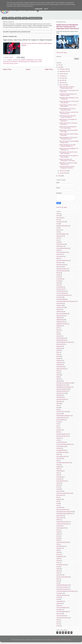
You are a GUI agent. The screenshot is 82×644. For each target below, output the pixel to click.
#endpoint (59, 336)
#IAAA (58, 371)
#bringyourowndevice (62, 269)
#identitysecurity (34, 62)
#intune (58, 422)
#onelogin (59, 479)
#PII (57, 501)
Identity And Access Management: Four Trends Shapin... (68, 127)
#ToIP (58, 573)
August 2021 (63, 74)
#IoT (58, 424)
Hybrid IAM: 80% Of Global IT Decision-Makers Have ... (67, 87)
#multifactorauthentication (63, 463)
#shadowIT (59, 548)
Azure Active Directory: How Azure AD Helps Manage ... (69, 102)
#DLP (58, 328)
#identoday (59, 401)
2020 (60, 176)
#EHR (58, 334)
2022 (60, 65)
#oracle (58, 485)
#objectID (59, 467)
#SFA (58, 544)
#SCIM (58, 538)
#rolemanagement (61, 528)
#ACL (58, 220)
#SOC (58, 563)
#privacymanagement (62, 510)
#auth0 (58, 242)
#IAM (36, 60)
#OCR (58, 469)
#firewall (59, 350)
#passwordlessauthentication (64, 493)
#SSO (58, 569)
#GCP (58, 354)
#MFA (58, 454)
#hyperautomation (61, 369)
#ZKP (58, 620)
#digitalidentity (30, 60)
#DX (57, 332)
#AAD (58, 216)
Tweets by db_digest (62, 52)
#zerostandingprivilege (62, 612)
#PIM (58, 503)
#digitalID (23, 60)
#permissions (60, 495)
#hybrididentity (60, 367)
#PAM (58, 489)
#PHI (58, 497)
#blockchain (59, 267)
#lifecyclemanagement (62, 436)
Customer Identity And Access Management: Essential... (67, 167)
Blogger (69, 640)
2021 (60, 67)
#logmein (59, 438)
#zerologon (59, 610)
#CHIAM (59, 281)
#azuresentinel (60, 256)
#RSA (58, 530)
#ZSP (58, 622)
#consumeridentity (61, 293)
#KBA (58, 432)
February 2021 (63, 171)
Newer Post (7, 69)
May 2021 (62, 80)
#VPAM (58, 597)
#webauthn (59, 603)
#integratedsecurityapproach (64, 416)
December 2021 (64, 69)
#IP (57, 426)
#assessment (60, 236)
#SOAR (58, 561)
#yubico (58, 605)
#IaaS (58, 373)
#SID (58, 550)
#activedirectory (60, 222)
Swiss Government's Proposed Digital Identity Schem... (69, 142)
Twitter (25, 18)
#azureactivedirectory (62, 252)
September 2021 (64, 71)
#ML (57, 461)
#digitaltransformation (62, 324)
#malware (59, 448)
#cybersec (10, 60)
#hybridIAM (59, 365)
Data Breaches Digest (35, 18)
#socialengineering (61, 565)
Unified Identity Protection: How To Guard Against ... (68, 106)
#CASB (58, 275)
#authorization (60, 246)
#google (58, 358)
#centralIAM (59, 279)
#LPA (58, 440)
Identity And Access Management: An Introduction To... (69, 149)
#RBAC (58, 520)
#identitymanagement (24, 62)
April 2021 (62, 83)
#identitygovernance (62, 385)
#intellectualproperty (62, 418)
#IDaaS (58, 379)
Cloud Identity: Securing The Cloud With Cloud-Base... (68, 153)
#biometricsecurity (61, 265)
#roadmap (59, 526)
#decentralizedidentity (62, 314)
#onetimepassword (61, 481)
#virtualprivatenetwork (62, 595)
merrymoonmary (56, 640)
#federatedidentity (61, 340)
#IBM (58, 377)
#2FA (58, 214)
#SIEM (58, 552)
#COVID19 (59, 297)
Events (11, 18)
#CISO (58, 285)
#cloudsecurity (60, 289)
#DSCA (58, 330)
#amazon (59, 230)
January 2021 (63, 173)
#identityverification (61, 399)
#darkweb (59, 310)
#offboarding (60, 471)
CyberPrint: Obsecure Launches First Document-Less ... (69, 113)
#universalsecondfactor (62, 587)
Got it (46, 9)
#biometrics (59, 263)
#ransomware (60, 518)
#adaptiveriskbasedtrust (62, 226)
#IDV (58, 405)
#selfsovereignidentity (62, 542)
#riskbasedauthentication (63, 522)
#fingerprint (59, 348)
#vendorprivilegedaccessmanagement (66, 591)
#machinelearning (61, 446)
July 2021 (62, 76)
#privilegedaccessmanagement (64, 512)
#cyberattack (60, 303)
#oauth (58, 465)
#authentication (60, 244)
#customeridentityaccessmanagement (66, 301)
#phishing (59, 499)
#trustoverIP (59, 575)
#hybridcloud (60, 363)
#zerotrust (59, 614)
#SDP (58, 540)
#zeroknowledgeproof (62, 608)
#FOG (58, 352)
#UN (58, 583)
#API (58, 232)
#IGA (58, 407)
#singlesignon (60, 556)
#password (59, 491)
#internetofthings (61, 420)
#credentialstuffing (61, 299)
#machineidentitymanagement (64, 444)
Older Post (49, 69)
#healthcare (59, 361)
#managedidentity (61, 450)
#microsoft (59, 458)
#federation (59, 346)
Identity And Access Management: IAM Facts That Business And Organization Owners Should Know (68, 27)
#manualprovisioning (62, 452)
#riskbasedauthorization (62, 524)
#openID (59, 483)
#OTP (58, 487)
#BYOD (58, 273)
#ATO (58, 238)
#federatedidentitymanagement (64, 342)
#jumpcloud (59, 430)
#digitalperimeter (61, 322)
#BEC (58, 258)
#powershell (59, 508)
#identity (40, 60)
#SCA (58, 536)
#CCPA (58, 277)
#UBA (58, 581)
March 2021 (63, 85)
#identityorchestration (62, 391)
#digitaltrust (59, 326)
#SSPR (58, 571)
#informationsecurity (8, 63)
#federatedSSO (60, 344)
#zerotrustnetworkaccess (63, 618)
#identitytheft (60, 397)
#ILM (58, 410)
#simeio (58, 554)
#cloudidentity (60, 287)
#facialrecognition (61, 338)
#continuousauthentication (63, 295)
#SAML (58, 534)
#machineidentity (61, 442)
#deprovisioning (60, 316)
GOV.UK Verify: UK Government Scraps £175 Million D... (68, 116)
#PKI (58, 505)
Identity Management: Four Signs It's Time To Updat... (69, 156)
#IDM (40, 62)
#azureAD (59, 254)
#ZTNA (58, 626)
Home (5, 18)
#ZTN (58, 624)
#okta (58, 475)
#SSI (58, 567)
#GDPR (58, 356)
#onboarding (60, 477)
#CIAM (58, 283)
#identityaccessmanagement (10, 62)
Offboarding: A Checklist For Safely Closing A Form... (68, 164)
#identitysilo (59, 395)
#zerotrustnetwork (61, 616)
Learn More (39, 9)
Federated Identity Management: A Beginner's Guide (68, 95)
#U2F (58, 579)
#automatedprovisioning (62, 248)
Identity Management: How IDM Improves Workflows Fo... (67, 145)
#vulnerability (60, 601)
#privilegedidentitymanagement (64, 514)
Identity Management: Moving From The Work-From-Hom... (68, 138)
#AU (57, 240)
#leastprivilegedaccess (62, 434)
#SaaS (58, 532)
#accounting (59, 218)
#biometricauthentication (63, 260)
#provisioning (60, 516)
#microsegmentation (62, 456)
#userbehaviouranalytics (63, 589)
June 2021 (62, 78)
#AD (57, 224)
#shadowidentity (61, 546)
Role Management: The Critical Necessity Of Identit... (67, 109)
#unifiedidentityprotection (63, 585)
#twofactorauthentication (63, 577)
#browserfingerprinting (62, 271)
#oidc (58, 473)
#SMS (58, 559)
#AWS (58, 250)
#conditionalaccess (61, 291)
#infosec (16, 63)
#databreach (60, 312)
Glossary (18, 18)
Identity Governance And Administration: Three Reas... (67, 160)
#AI (57, 228)
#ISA (58, 428)
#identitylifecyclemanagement (64, 387)
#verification (59, 593)
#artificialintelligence (62, 234)
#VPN (58, 599)
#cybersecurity (17, 60)
